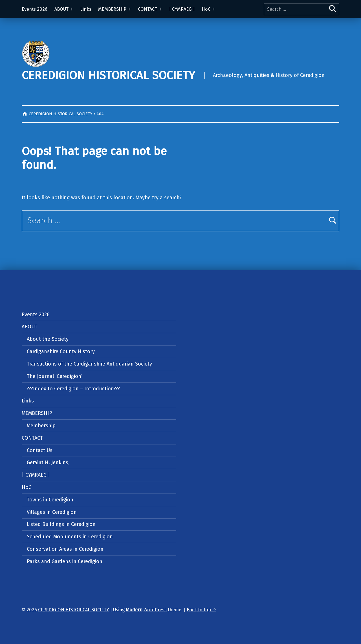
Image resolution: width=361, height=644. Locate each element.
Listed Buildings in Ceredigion (61, 524)
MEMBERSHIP (112, 9)
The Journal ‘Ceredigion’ (55, 376)
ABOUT (61, 9)
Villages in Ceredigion (52, 512)
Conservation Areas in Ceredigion (65, 549)
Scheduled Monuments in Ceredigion (70, 537)
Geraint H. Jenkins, (48, 462)
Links (86, 9)
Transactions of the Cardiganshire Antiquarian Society (89, 364)
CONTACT (148, 9)
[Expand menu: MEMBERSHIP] (130, 9)
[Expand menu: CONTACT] (160, 9)
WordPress (155, 610)
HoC (206, 9)
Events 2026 (35, 9)
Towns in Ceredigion (50, 500)
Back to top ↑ (202, 610)
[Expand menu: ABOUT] (72, 9)
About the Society (48, 339)
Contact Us (40, 450)
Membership (41, 426)
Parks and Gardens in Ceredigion (65, 561)
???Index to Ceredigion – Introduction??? (73, 389)
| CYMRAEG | (182, 9)
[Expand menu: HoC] (214, 9)
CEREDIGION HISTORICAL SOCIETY (108, 75)
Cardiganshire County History (61, 351)
